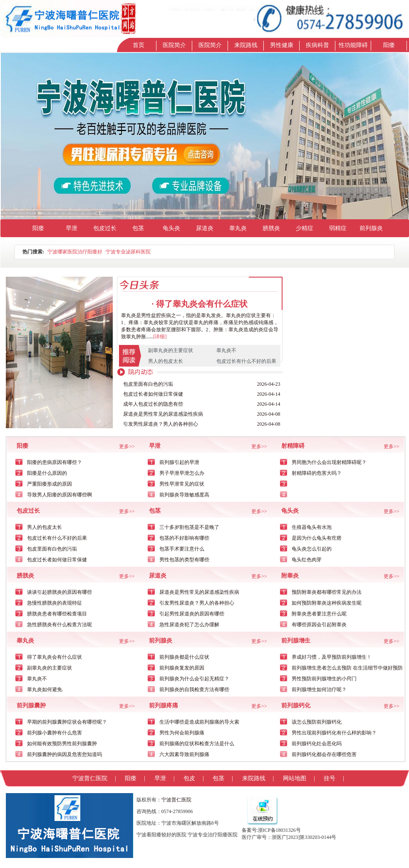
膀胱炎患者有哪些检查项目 (57, 614)
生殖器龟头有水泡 (312, 527)
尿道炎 (205, 228)
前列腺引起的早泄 (179, 462)
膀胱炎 (271, 228)
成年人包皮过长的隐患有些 (153, 404)
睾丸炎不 (226, 350)
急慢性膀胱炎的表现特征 (55, 603)
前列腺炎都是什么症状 (184, 657)
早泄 (72, 228)
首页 (139, 45)
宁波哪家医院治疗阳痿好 (75, 252)
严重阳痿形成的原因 (50, 484)
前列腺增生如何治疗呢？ (319, 689)
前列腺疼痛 (164, 706)
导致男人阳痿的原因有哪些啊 (59, 495)
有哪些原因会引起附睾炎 (319, 625)
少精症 (305, 228)
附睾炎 (290, 576)
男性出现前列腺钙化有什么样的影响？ (334, 733)
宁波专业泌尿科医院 (128, 252)
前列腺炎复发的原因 (182, 668)
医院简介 (174, 45)
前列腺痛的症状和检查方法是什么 (197, 744)
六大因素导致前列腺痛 (184, 754)
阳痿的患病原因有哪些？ (55, 462)
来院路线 (246, 45)
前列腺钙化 (296, 706)
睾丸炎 (238, 228)
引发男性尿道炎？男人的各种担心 (161, 424)
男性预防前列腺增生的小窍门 (324, 679)
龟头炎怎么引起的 (312, 549)
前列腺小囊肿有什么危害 (55, 733)
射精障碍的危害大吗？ (317, 473)
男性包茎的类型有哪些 (184, 560)
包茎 (138, 228)
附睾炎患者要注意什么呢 (319, 614)
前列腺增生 (296, 641)
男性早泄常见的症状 (182, 484)
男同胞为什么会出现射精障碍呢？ (329, 462)
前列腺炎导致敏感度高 (184, 495)
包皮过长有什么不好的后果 (246, 361)
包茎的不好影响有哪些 (184, 538)
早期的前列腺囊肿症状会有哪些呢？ (67, 722)
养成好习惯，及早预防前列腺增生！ (332, 657)
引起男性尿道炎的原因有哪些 (192, 614)
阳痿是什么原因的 (47, 473)
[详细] (160, 337)
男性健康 (282, 45)
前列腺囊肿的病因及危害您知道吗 (64, 754)
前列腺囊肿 (31, 706)
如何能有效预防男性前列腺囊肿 (62, 744)
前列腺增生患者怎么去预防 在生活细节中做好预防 (347, 668)
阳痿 (389, 45)
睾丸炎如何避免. (45, 689)
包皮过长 (105, 228)
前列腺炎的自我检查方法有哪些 (194, 689)
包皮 (189, 778)
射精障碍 (293, 446)
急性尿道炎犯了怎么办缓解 (189, 625)
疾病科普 (317, 45)
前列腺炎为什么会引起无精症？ (194, 679)
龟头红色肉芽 (307, 560)
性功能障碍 (353, 45)
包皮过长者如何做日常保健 (153, 394)
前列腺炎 (371, 228)
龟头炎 (171, 228)
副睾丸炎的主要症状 (171, 350)
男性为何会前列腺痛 (182, 733)
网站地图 (295, 778)
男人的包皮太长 (166, 361)
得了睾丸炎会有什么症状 (202, 304)
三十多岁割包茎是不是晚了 (189, 527)
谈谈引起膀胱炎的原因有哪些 (59, 592)
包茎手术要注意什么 (182, 549)
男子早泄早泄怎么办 (182, 473)
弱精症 (338, 228)
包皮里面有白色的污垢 (148, 384)
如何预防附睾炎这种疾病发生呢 (327, 603)
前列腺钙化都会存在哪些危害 (324, 754)
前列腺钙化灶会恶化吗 (317, 744)
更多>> (127, 446)
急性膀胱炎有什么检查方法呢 (59, 625)
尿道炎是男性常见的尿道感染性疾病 (163, 414)
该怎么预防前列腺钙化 (317, 722)
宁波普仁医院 (90, 778)
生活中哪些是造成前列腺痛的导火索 (199, 722)
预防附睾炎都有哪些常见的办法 (327, 592)
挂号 (330, 778)
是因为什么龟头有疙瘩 (317, 538)
